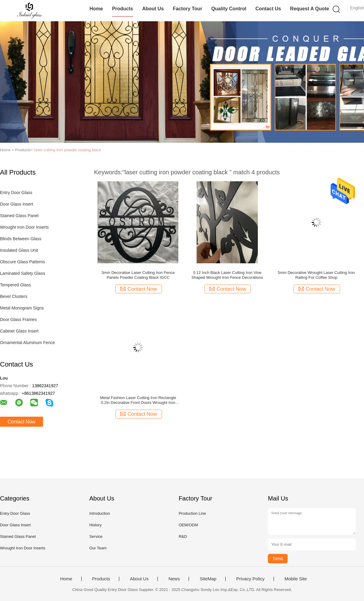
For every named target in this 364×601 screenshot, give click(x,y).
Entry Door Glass (16, 193)
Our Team (98, 548)
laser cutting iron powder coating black (67, 150)
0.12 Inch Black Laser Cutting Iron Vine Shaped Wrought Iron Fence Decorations (227, 275)
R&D (183, 536)
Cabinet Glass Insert (19, 331)
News (174, 579)
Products (122, 9)
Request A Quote (310, 9)
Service (96, 536)
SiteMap (208, 579)
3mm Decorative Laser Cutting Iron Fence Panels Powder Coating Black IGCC (138, 275)
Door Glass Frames (18, 319)
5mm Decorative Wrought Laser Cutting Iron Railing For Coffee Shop (316, 275)
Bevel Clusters (14, 296)
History (95, 525)
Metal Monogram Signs (22, 308)
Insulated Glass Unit (19, 250)
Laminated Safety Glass (23, 273)
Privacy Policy (250, 579)
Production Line (192, 513)
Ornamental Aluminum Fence (27, 343)
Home (96, 9)
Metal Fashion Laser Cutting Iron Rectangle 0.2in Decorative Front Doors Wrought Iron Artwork (138, 400)
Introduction (99, 513)
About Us (153, 9)
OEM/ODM (188, 525)
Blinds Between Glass (21, 239)
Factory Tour (188, 9)
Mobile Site (296, 579)
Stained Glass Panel (19, 216)
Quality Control (229, 9)
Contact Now (22, 422)
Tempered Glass (15, 285)
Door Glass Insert (17, 204)
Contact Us (268, 9)
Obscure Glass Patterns (23, 262)
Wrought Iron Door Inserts (24, 227)
